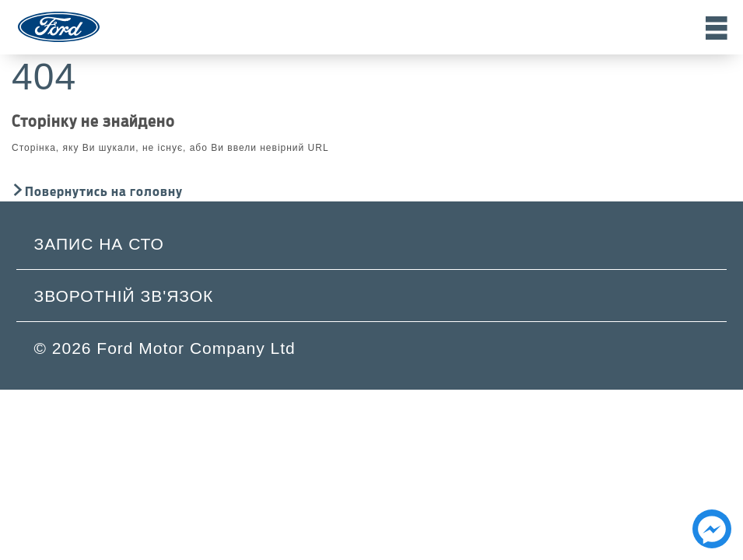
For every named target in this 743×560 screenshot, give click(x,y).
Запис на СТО (99, 244)
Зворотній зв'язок (124, 296)
